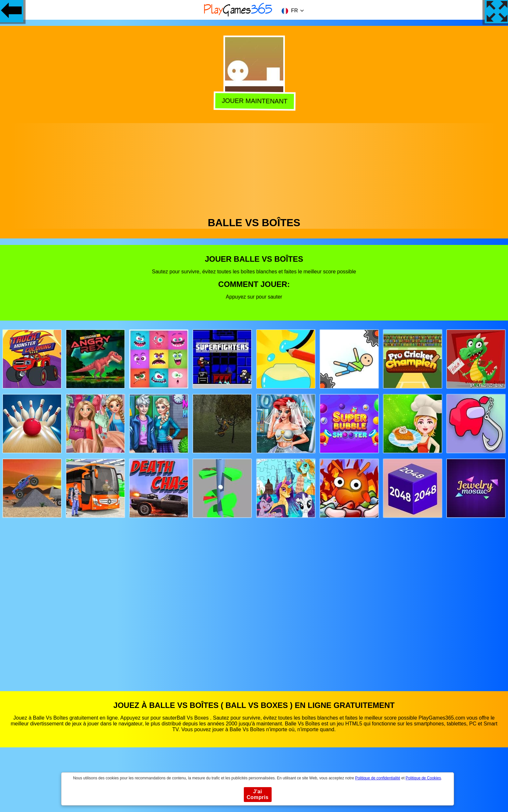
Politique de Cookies (423, 778)
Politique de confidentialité (378, 778)
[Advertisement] (254, 168)
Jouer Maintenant (253, 101)
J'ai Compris (258, 794)
